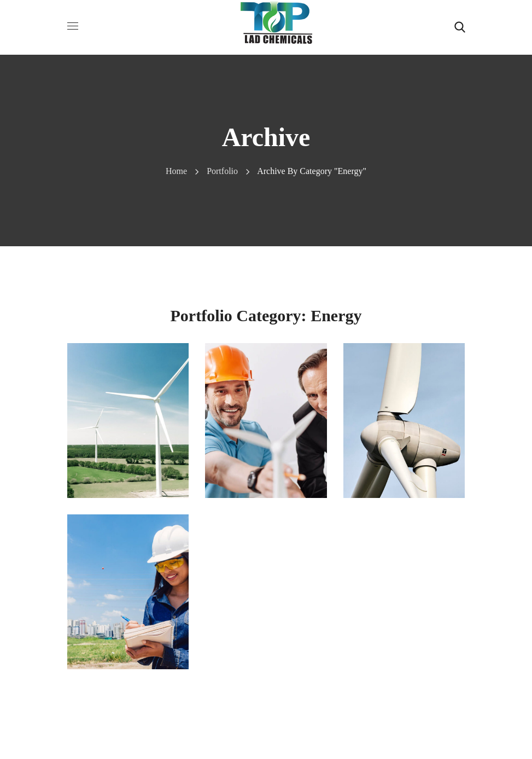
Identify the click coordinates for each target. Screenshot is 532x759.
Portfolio (222, 171)
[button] (460, 27)
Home (176, 171)
